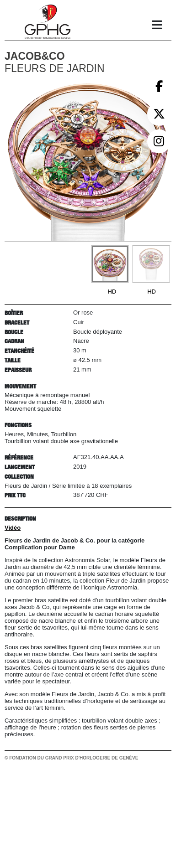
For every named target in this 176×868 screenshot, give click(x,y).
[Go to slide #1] (110, 264)
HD (112, 292)
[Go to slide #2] (151, 264)
